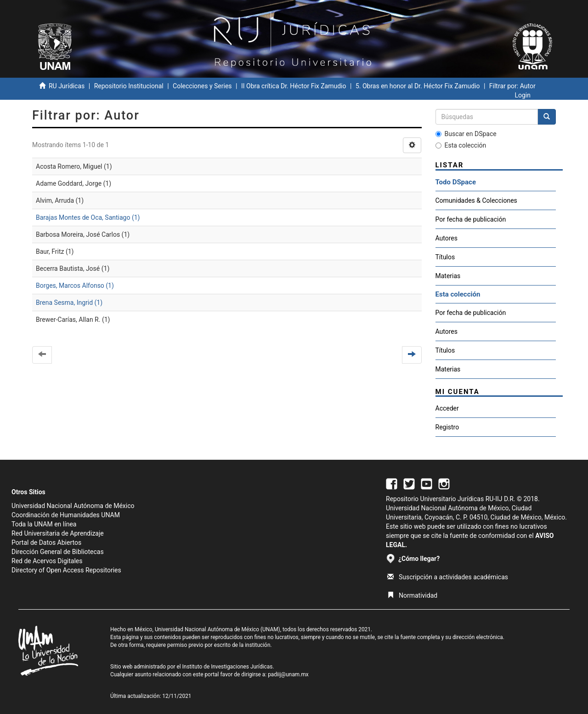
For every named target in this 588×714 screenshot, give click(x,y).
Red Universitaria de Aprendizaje (58, 533)
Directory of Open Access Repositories (66, 570)
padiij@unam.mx (288, 674)
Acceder (447, 408)
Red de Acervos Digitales (47, 561)
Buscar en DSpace (466, 134)
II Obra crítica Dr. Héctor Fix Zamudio (294, 86)
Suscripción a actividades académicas (448, 577)
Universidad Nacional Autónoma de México (73, 506)
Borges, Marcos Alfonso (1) (75, 286)
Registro (447, 427)
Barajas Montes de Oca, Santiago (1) (88, 217)
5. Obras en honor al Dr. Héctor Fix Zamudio (418, 86)
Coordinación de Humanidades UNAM (66, 515)
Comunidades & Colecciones (476, 200)
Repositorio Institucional (129, 86)
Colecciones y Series (202, 86)
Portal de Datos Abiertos (46, 543)
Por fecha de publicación (471, 219)
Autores (447, 238)
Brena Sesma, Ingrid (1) (69, 303)
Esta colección (461, 145)
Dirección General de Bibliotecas (58, 552)
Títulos (445, 257)
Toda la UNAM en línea (44, 524)
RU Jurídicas (67, 86)
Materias (448, 276)
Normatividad (412, 595)
